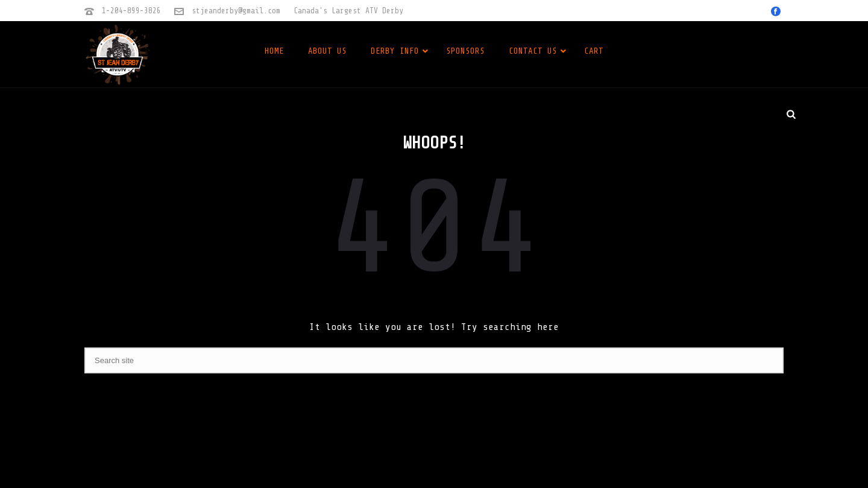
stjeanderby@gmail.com (236, 11)
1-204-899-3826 (131, 11)
